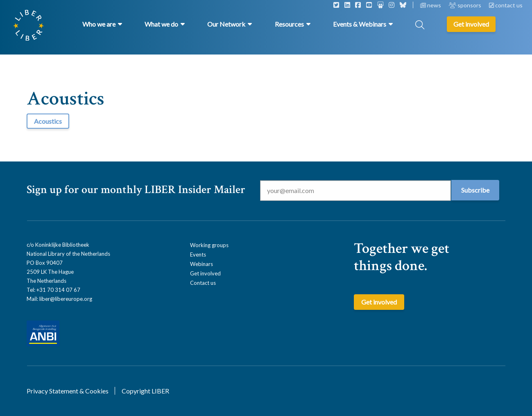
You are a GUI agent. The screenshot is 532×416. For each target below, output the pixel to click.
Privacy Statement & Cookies (68, 391)
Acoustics (48, 121)
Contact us (203, 283)
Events (198, 255)
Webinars (201, 264)
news (431, 5)
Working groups (209, 245)
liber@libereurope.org (66, 299)
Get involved (205, 273)
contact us (506, 5)
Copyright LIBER (145, 391)
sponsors (466, 5)
